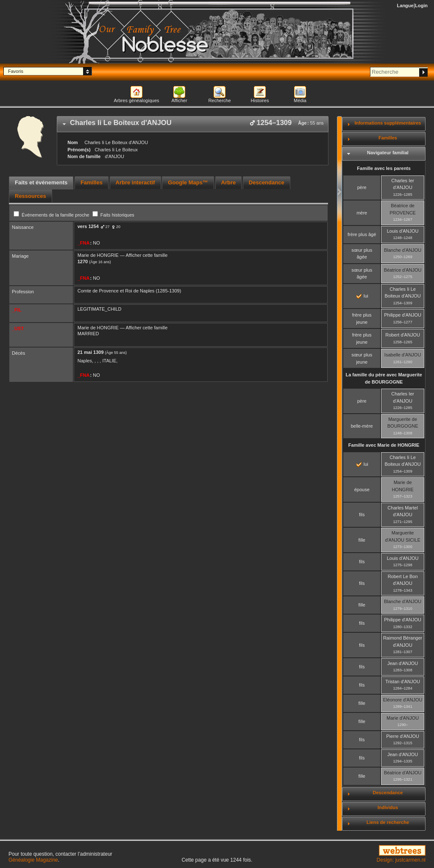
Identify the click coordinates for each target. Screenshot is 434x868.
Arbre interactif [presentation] (135, 182)
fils (362, 515)
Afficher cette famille (146, 255)
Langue (405, 6)
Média (300, 100)
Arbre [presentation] (229, 182)
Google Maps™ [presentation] (188, 182)
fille (362, 540)
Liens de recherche (388, 822)
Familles (388, 138)
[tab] (193, 124)
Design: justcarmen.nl (401, 860)
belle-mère (362, 426)
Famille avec (384, 445)
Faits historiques (113, 215)
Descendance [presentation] (267, 182)
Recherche (219, 100)
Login (421, 6)
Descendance (388, 793)
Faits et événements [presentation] (41, 182)
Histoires (260, 100)
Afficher (179, 100)
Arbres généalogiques (136, 100)
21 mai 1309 (91, 352)
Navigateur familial (388, 153)
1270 (83, 262)
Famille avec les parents (384, 168)
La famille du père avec (384, 378)
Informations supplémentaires (388, 123)
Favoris (16, 71)
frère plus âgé (362, 234)
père (362, 187)
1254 (93, 226)
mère (362, 213)
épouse (362, 490)
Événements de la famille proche (52, 215)
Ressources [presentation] (31, 196)
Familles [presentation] (92, 182)
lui (362, 296)
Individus (388, 807)
